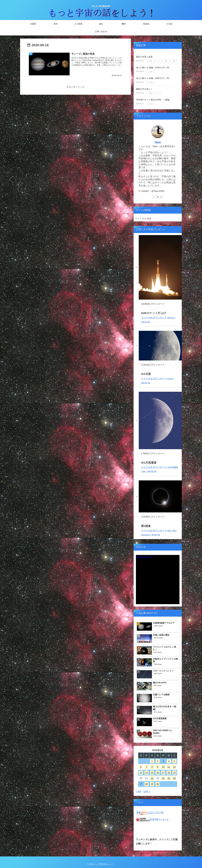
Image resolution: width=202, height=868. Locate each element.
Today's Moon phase (143, 557)
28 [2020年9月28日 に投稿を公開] (146, 784)
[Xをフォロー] (154, 197)
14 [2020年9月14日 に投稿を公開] (146, 773)
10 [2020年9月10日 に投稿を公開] (163, 767)
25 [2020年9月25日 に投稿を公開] (169, 778)
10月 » (147, 792)
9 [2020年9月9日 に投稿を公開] (158, 767)
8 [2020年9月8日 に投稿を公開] (152, 767)
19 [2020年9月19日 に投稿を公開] (174, 773)
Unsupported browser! (158, 581)
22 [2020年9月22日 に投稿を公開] (152, 778)
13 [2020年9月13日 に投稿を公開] (141, 773)
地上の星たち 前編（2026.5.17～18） (153, 78)
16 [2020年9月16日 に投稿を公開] (158, 773)
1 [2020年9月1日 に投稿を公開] (152, 761)
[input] (158, 219)
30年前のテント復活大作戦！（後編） (154, 100)
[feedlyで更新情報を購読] (158, 197)
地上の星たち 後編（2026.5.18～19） (153, 68)
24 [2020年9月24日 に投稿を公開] (163, 778)
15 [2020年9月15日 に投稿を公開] (152, 773)
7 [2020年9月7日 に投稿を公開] (146, 767)
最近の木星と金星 (144, 57)
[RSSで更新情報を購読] (161, 197)
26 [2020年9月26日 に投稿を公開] (174, 778)
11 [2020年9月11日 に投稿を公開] (169, 767)
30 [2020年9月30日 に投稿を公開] (158, 784)
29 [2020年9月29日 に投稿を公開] (152, 784)
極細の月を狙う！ (144, 89)
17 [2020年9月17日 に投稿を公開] (163, 773)
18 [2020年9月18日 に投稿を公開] (169, 773)
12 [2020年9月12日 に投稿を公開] (174, 767)
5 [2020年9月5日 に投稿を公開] (174, 761)
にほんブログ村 (155, 812)
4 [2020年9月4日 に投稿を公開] (169, 761)
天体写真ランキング (159, 819)
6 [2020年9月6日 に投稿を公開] (141, 767)
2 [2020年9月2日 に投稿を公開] (158, 761)
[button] (179, 219)
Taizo (158, 142)
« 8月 (139, 792)
